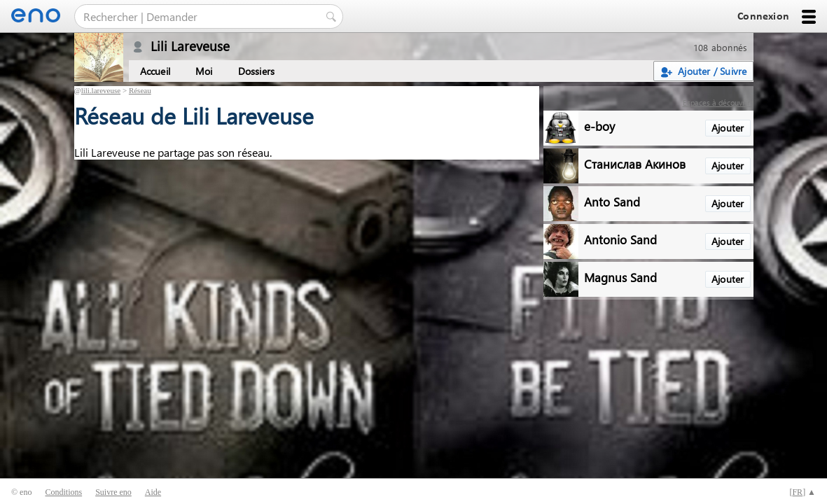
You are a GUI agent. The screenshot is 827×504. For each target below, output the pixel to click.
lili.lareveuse (101, 90)
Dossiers (257, 71)
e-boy (599, 126)
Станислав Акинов (635, 163)
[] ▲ (802, 492)
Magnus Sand (620, 277)
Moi (204, 71)
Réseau (140, 90)
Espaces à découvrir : (718, 103)
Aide (153, 492)
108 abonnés (721, 47)
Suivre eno (113, 492)
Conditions (63, 492)
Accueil (155, 71)
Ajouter (728, 128)
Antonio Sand (620, 239)
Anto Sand (612, 201)
